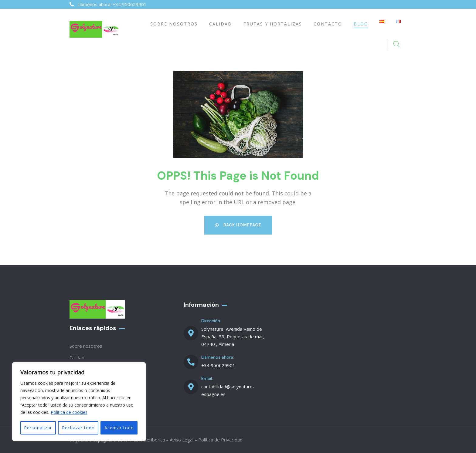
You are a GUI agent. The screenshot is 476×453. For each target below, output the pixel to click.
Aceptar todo (119, 428)
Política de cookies (69, 412)
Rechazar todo (78, 428)
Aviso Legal (182, 439)
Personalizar (38, 428)
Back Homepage (238, 225)
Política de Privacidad (220, 439)
